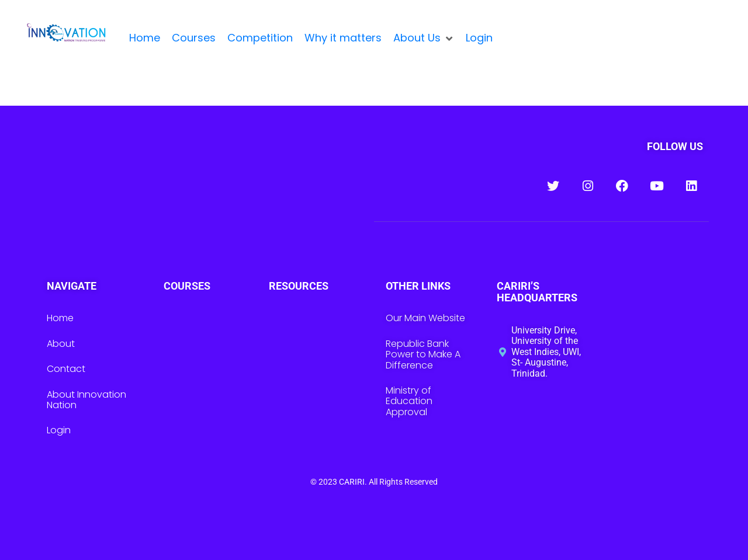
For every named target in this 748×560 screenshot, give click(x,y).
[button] (424, 38)
